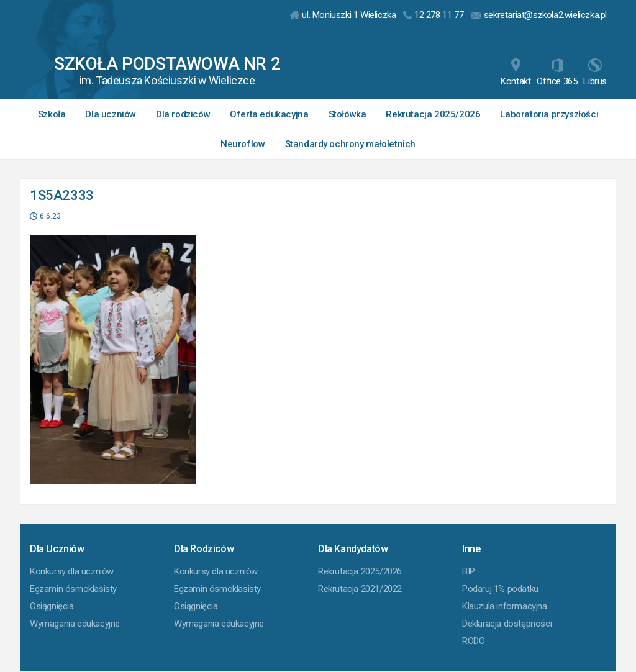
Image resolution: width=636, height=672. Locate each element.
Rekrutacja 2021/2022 (360, 589)
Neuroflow (243, 144)
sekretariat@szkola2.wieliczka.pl (539, 15)
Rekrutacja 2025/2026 (433, 114)
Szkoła (52, 114)
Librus (595, 73)
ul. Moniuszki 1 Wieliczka (343, 15)
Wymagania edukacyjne (75, 624)
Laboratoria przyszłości (549, 114)
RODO (473, 641)
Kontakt (516, 73)
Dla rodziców (183, 114)
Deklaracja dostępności (507, 624)
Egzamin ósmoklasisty (73, 589)
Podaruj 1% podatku (500, 589)
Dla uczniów (111, 114)
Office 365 (557, 73)
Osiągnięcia (52, 606)
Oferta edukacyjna (269, 114)
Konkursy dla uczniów (72, 571)
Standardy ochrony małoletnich (350, 144)
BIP (469, 571)
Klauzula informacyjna (505, 606)
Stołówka (348, 114)
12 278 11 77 (433, 15)
